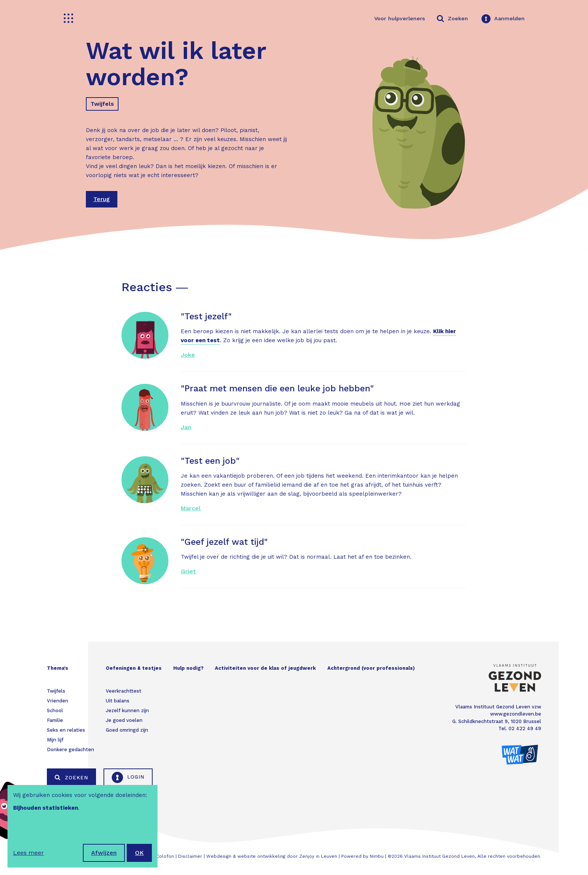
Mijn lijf (55, 740)
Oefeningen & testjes (134, 668)
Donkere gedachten (70, 749)
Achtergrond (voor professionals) (371, 668)
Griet (188, 571)
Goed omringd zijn (127, 730)
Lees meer (28, 853)
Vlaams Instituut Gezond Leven (439, 856)
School (55, 710)
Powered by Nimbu (362, 856)
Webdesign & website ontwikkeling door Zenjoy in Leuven (272, 856)
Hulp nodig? (188, 668)
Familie (55, 720)
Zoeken (71, 777)
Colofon (165, 856)
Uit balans (118, 701)
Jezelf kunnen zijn (127, 710)
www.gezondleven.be (516, 714)
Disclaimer (190, 856)
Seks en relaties (66, 730)
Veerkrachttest (124, 691)
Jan (186, 427)
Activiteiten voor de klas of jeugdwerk (265, 668)
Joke (188, 355)
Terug (102, 199)
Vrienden (58, 701)
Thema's (58, 668)
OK (139, 853)
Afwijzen (104, 853)
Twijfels (102, 104)
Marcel (191, 508)
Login (128, 777)
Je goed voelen (124, 720)
